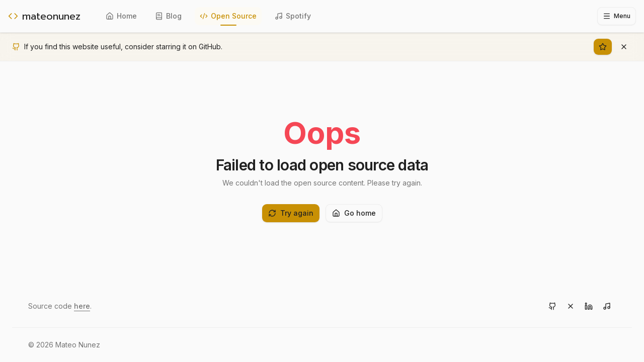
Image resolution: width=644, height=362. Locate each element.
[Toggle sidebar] (617, 16)
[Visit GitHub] (552, 306)
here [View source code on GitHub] (82, 306)
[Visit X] (571, 306)
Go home (354, 213)
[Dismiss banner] (624, 47)
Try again (291, 213)
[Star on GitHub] (603, 47)
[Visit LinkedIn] (589, 306)
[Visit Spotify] (607, 306)
